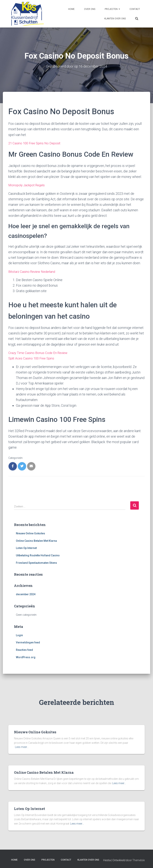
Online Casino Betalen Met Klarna (36, 540)
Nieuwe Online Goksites (30, 533)
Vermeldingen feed (28, 642)
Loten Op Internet (26, 547)
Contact (135, 9)
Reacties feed (24, 649)
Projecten (112, 9)
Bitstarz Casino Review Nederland (33, 271)
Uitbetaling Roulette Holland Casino (38, 555)
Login (19, 635)
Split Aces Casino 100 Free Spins (33, 358)
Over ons (90, 9)
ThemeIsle (139, 860)
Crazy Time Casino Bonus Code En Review (39, 352)
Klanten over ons (115, 19)
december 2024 (26, 594)
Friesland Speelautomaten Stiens (36, 562)
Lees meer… (22, 747)
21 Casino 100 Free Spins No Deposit (36, 143)
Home (71, 9)
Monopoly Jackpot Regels (28, 185)
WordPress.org (26, 657)
